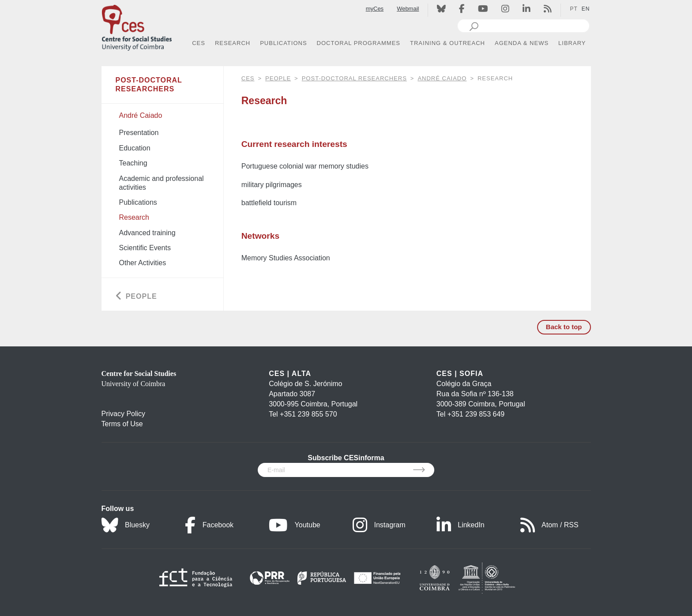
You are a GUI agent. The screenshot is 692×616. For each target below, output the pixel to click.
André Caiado (442, 78)
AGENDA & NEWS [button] (522, 43)
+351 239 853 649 (476, 414)
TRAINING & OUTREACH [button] (448, 43)
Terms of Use (122, 424)
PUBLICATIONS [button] (283, 43)
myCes (375, 9)
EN (586, 9)
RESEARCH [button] (233, 43)
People (278, 78)
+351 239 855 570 (308, 414)
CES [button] (199, 43)
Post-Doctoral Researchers (354, 78)
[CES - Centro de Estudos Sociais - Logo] (137, 26)
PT (574, 9)
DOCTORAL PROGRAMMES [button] (359, 43)
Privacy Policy (124, 414)
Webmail (408, 9)
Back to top (564, 327)
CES (248, 78)
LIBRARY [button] (572, 43)
